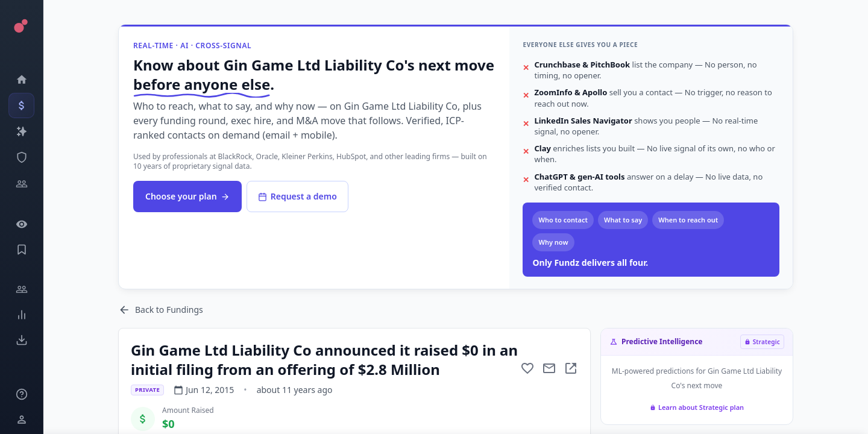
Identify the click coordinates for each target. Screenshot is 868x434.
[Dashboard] (21, 80)
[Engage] (21, 289)
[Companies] (21, 131)
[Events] (21, 105)
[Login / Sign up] (21, 420)
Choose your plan (187, 196)
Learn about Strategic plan (697, 407)
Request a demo (297, 196)
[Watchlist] (21, 224)
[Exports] (21, 340)
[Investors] (21, 184)
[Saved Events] (21, 250)
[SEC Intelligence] (21, 157)
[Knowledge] (21, 394)
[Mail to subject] (549, 368)
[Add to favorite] (527, 368)
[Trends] (21, 315)
